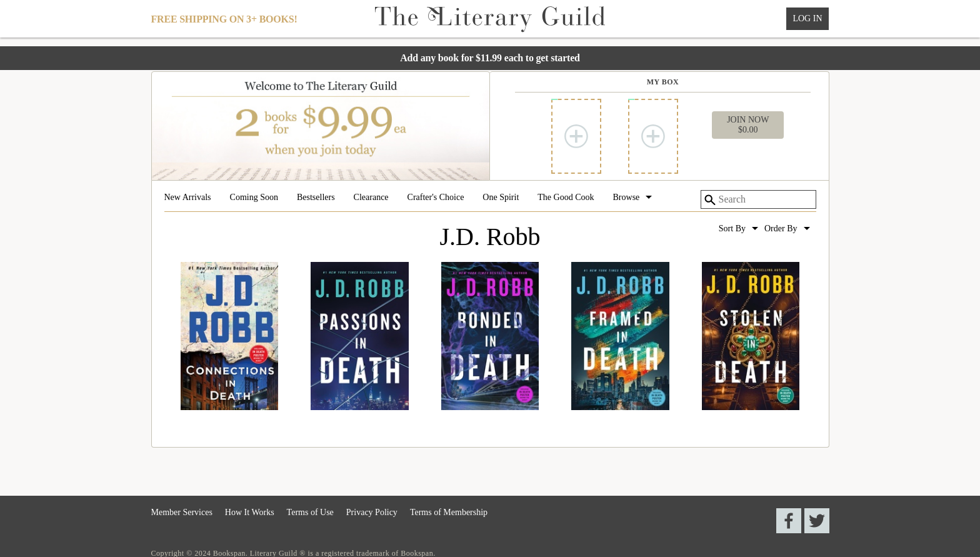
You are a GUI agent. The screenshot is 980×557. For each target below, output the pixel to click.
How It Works (250, 512)
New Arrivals (188, 198)
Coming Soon (254, 198)
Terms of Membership (449, 512)
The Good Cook (566, 198)
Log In (807, 18)
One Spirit (501, 198)
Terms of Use (310, 512)
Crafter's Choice (436, 198)
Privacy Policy (372, 512)
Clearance (371, 198)
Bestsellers (316, 198)
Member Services (182, 512)
